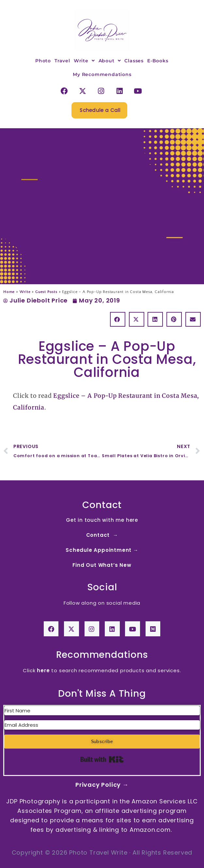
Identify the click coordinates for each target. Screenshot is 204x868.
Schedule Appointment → (102, 550)
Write (84, 61)
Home (9, 292)
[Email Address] (102, 725)
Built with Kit (102, 759)
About (110, 61)
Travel (62, 61)
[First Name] (102, 711)
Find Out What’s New (102, 565)
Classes (134, 61)
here (43, 670)
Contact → (102, 535)
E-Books (158, 61)
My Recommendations (102, 74)
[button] (118, 319)
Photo (43, 61)
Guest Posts (46, 292)
